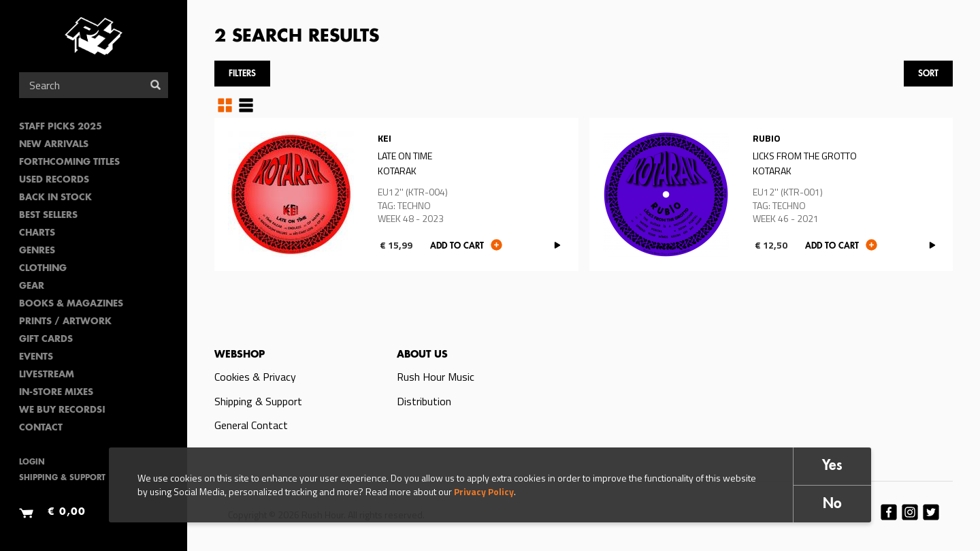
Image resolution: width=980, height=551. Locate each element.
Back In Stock (55, 198)
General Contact (251, 425)
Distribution (424, 401)
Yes (832, 466)
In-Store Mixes (56, 393)
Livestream (47, 375)
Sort (928, 74)
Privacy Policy (484, 491)
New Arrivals (54, 145)
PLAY (558, 246)
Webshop (240, 355)
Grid (225, 105)
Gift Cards (46, 340)
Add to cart (457, 246)
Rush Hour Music (436, 377)
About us (422, 355)
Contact (41, 428)
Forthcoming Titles (69, 162)
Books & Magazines (71, 304)
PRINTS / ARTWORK (65, 322)
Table (246, 105)
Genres (37, 251)
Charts (37, 233)
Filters (242, 74)
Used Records (54, 180)
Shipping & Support (62, 478)
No (832, 504)
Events (36, 357)
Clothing (43, 269)
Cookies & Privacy (255, 377)
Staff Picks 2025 (61, 127)
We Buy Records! (62, 410)
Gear (32, 286)
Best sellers (48, 216)
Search (156, 85)
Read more (396, 194)
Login (32, 463)
